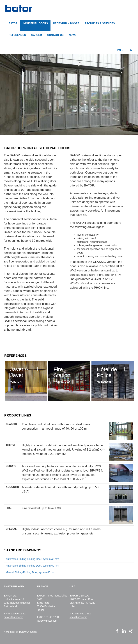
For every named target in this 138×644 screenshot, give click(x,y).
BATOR (13, 23)
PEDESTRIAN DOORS (66, 23)
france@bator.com (47, 621)
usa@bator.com (78, 617)
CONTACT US (55, 35)
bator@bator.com (13, 617)
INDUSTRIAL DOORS (35, 23)
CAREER (37, 35)
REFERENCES (17, 35)
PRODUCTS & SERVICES (100, 23)
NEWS (73, 35)
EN (119, 50)
